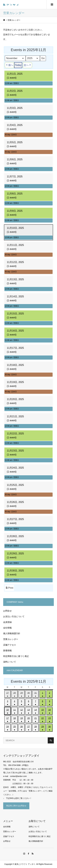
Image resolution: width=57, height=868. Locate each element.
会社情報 (7, 628)
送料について (10, 662)
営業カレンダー (11, 639)
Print (9, 588)
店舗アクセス (10, 645)
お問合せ (7, 611)
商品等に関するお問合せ (16, 806)
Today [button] (18, 65)
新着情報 (7, 651)
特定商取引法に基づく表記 (16, 656)
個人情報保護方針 (12, 633)
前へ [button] (9, 65)
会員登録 (7, 622)
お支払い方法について (14, 616)
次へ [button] (28, 65)
